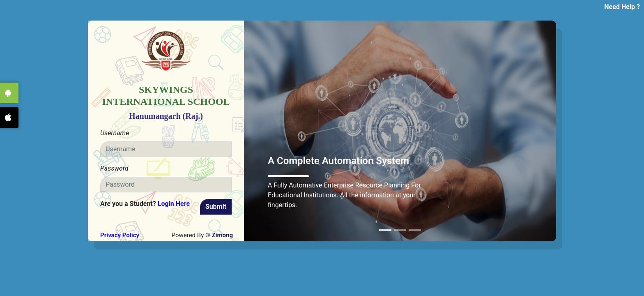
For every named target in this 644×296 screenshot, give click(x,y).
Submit (216, 207)
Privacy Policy (120, 235)
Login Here (174, 204)
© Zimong (218, 235)
